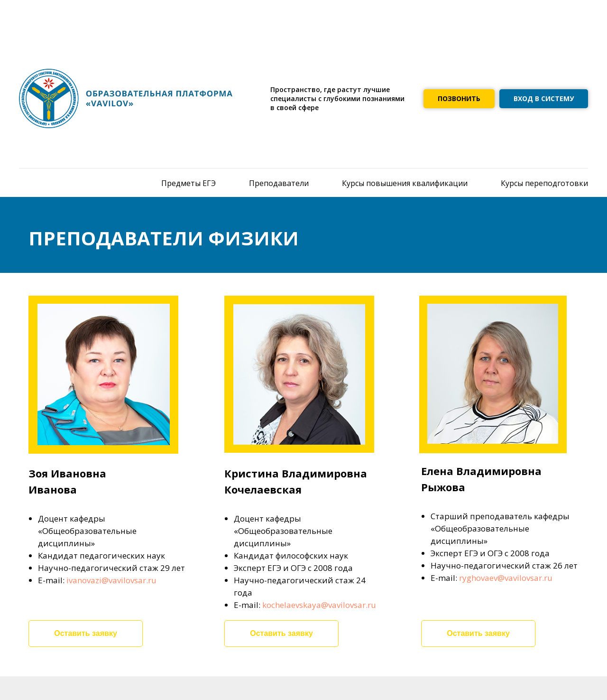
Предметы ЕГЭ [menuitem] (189, 183)
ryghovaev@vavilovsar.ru (506, 578)
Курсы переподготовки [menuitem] (544, 183)
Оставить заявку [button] (86, 633)
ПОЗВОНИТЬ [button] (459, 98)
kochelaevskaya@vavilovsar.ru (319, 605)
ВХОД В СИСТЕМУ (544, 98)
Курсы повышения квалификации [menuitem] (405, 183)
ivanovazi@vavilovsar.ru (111, 580)
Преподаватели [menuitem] (279, 183)
